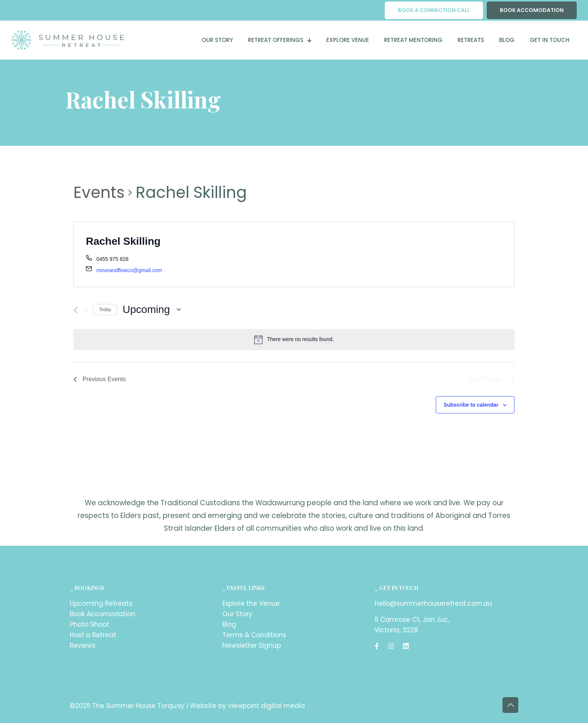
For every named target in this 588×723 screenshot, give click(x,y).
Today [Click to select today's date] (105, 310)
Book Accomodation (103, 614)
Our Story (237, 614)
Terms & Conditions (254, 635)
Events (99, 193)
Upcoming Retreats (101, 603)
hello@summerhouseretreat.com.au (433, 603)
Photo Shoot (89, 624)
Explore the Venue (251, 603)
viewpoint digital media (266, 706)
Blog (229, 624)
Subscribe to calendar (471, 405)
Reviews (83, 645)
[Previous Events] (76, 310)
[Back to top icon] (510, 705)
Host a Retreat (93, 635)
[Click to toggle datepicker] (152, 310)
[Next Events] (85, 310)
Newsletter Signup (252, 645)
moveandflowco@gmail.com (129, 270)
